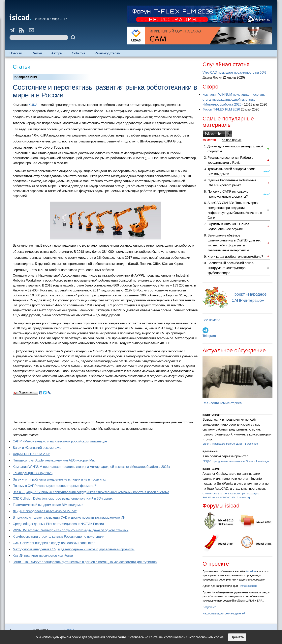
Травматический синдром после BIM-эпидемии (48, 505)
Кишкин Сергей (211, 415)
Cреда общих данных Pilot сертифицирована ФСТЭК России (58, 524)
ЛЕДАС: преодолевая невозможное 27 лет (45, 511)
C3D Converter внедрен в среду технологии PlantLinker (54, 543)
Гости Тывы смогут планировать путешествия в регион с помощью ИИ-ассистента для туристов (85, 562)
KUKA (33, 105)
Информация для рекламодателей (224, 613)
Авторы (57, 53)
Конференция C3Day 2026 (33, 473)
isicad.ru (251, 571)
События (78, 53)
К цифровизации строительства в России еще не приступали (59, 537)
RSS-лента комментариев (222, 403)
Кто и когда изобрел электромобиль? (235, 257)
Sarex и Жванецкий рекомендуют (38, 448)
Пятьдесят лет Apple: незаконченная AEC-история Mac (54, 460)
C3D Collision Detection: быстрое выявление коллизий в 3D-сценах (63, 498)
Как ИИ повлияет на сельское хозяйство (43, 556)
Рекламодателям (107, 53)
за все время (232, 140)
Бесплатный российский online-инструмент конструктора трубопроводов (231, 268)
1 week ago (251, 444)
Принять (237, 637)
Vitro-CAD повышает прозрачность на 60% (234, 73)
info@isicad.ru (248, 586)
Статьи (37, 53)
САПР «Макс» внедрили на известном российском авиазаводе (60, 441)
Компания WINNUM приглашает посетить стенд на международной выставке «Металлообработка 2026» (92, 467)
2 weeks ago (244, 497)
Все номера (211, 320)
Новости (16, 53)
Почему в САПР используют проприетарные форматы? (54, 486)
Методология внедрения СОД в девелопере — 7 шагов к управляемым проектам (74, 549)
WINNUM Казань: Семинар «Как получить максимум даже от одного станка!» (71, 530)
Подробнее (209, 607)
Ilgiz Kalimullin (210, 452)
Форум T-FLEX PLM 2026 (31, 454)
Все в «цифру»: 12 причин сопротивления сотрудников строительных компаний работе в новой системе (91, 492)
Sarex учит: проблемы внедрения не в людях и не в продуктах (59, 479)
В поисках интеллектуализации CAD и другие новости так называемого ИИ (69, 518)
